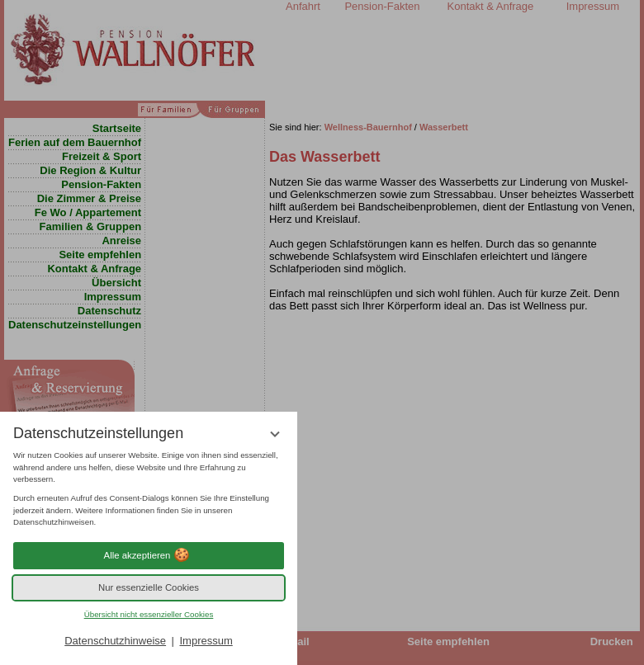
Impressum (206, 641)
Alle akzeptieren (149, 555)
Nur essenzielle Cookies (149, 587)
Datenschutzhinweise (115, 641)
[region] (149, 489)
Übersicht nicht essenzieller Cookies (149, 614)
